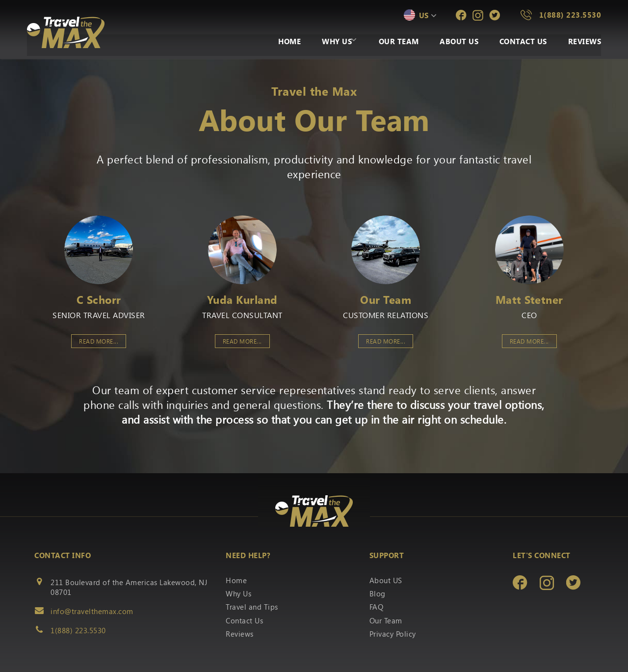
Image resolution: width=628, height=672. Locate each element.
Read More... (99, 341)
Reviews (585, 42)
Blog (378, 593)
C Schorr (99, 299)
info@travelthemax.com (92, 611)
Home (266, 42)
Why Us (318, 42)
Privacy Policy (393, 634)
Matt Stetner (529, 299)
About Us (452, 42)
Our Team (387, 42)
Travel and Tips (252, 607)
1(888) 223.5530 (570, 15)
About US (386, 580)
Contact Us (519, 42)
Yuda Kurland (242, 299)
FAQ (377, 607)
